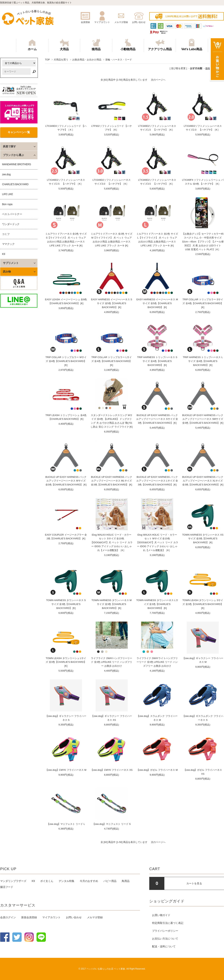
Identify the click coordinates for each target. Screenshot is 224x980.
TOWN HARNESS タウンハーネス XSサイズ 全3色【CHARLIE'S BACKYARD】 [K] (203, 539)
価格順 (209, 68)
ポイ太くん (47, 881)
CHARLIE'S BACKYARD (15, 184)
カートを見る (194, 883)
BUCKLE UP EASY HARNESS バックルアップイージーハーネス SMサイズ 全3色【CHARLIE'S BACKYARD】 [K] (203, 419)
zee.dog (6, 174)
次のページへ (158, 80)
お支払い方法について (165, 939)
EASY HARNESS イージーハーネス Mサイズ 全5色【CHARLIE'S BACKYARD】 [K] (157, 303)
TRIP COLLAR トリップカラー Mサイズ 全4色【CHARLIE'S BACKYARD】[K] (66, 361)
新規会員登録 (29, 917)
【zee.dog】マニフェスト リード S (112, 824)
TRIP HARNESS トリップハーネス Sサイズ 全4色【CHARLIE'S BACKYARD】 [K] (157, 361)
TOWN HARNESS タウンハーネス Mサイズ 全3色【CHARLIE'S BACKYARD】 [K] (112, 604)
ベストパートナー (12, 214)
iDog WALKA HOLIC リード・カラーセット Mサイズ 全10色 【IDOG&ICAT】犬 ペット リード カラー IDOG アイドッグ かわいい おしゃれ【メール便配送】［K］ (157, 542)
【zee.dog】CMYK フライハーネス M (66, 770)
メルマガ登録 (95, 917)
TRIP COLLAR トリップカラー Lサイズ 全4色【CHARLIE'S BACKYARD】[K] (112, 361)
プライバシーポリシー (165, 931)
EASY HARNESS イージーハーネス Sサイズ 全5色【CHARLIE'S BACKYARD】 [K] (112, 303)
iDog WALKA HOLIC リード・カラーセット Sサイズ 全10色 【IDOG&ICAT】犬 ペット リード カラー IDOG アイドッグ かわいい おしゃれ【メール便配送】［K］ (111, 542)
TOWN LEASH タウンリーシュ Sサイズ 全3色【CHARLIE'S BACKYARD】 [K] (203, 604)
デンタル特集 (67, 881)
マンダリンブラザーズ (13, 881)
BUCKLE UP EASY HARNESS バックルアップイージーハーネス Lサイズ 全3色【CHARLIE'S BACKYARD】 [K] (157, 481)
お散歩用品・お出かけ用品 (87, 60)
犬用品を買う (61, 60)
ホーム (32, 45)
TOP (47, 60)
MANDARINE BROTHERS (16, 164)
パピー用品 (110, 881)
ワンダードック (11, 224)
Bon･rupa (7, 204)
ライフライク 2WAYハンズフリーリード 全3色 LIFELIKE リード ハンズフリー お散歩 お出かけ (112, 662)
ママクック (8, 244)
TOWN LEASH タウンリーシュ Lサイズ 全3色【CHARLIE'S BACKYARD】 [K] (66, 662)
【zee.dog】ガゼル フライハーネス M (157, 770)
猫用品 (96, 45)
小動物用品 (128, 45)
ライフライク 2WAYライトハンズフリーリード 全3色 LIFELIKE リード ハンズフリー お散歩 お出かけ (157, 662)
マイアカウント (51, 917)
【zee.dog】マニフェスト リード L (66, 824)
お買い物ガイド (161, 915)
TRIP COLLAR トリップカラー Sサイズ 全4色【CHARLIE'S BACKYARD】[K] (203, 303)
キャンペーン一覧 (19, 132)
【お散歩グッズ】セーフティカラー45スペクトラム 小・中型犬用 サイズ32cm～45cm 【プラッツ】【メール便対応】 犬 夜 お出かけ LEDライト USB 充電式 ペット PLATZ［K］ (203, 242)
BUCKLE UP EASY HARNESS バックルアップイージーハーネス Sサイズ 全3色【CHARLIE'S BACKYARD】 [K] (157, 419)
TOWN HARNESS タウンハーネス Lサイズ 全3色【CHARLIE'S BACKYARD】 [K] (157, 604)
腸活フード (7, 887)
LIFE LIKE (7, 194)
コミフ (6, 234)
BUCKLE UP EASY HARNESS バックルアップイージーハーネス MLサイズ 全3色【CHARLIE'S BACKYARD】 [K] (112, 481)
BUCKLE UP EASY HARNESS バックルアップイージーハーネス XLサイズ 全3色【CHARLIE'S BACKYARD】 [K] (203, 481)
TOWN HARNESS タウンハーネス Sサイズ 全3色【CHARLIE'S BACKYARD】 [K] (66, 604)
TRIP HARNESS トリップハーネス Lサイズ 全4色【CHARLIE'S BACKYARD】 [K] (203, 361)
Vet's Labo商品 (192, 45)
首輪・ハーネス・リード (119, 60)
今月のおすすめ (89, 881)
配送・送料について (164, 946)
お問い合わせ (74, 917)
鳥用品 (126, 881)
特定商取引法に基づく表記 (168, 923)
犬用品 (64, 45)
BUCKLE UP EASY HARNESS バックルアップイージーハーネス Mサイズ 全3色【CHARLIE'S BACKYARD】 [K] (66, 481)
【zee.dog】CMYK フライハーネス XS (112, 770)
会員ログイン (8, 917)
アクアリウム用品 (160, 45)
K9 (4, 254)
